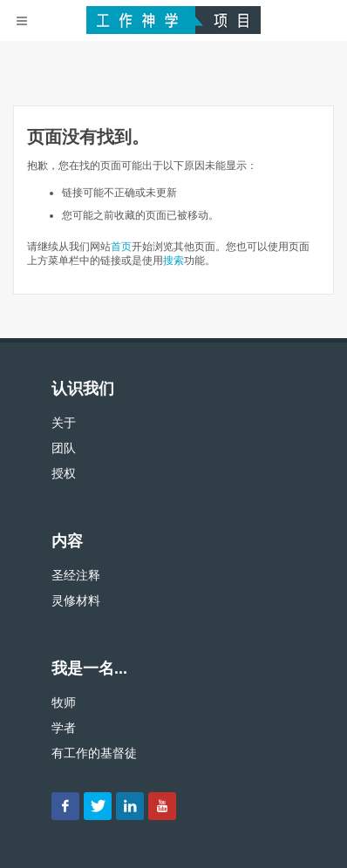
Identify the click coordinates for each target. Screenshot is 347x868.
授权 (64, 473)
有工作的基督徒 (94, 753)
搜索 (173, 261)
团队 (64, 448)
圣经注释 (76, 575)
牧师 (64, 702)
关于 (64, 423)
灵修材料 (76, 600)
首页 (121, 247)
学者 (64, 728)
